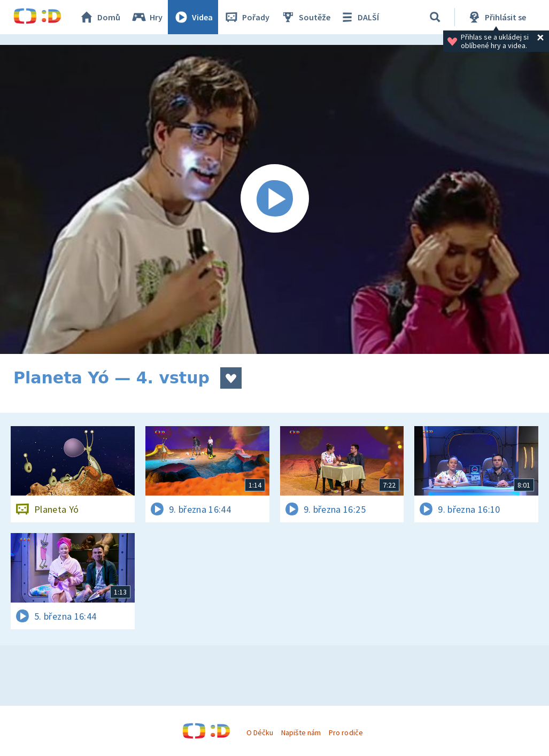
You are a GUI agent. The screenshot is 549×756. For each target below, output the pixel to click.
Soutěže (305, 17)
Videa (193, 17)
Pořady (246, 17)
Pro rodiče (346, 732)
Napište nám (301, 732)
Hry (147, 17)
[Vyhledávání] (435, 17)
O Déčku (260, 732)
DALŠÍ (359, 17)
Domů (99, 17)
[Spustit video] (274, 199)
